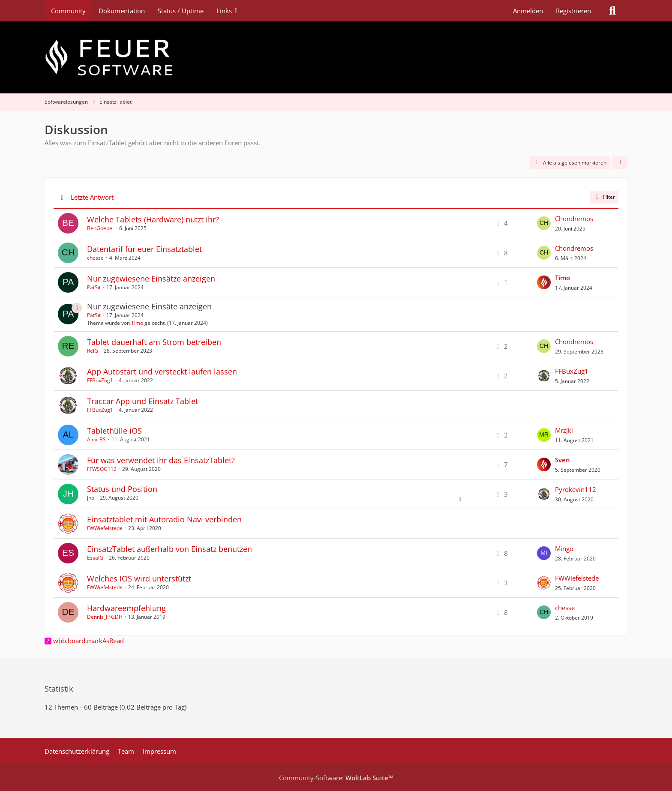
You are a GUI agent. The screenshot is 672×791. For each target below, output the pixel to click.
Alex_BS (96, 439)
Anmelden (528, 11)
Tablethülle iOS (114, 431)
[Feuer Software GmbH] (336, 57)
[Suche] (612, 11)
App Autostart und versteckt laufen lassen (162, 372)
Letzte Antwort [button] (92, 197)
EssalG (95, 558)
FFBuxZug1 (100, 380)
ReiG (93, 351)
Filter (604, 197)
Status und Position (122, 489)
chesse (95, 258)
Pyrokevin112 (576, 489)
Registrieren (573, 11)
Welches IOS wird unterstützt (139, 578)
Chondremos (574, 219)
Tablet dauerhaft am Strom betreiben (154, 342)
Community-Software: (336, 778)
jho (91, 498)
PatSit (94, 287)
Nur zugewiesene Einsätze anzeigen (151, 279)
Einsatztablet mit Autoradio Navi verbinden (164, 519)
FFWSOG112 (102, 469)
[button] (620, 163)
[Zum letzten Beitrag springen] (544, 223)
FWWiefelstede (105, 528)
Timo (137, 323)
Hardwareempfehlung (126, 608)
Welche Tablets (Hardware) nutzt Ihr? (153, 219)
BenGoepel (100, 228)
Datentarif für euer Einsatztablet (144, 249)
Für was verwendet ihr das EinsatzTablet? (161, 460)
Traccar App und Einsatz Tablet (142, 401)
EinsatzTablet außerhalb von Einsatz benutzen (169, 549)
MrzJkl (564, 430)
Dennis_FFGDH (105, 617)
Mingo (564, 548)
